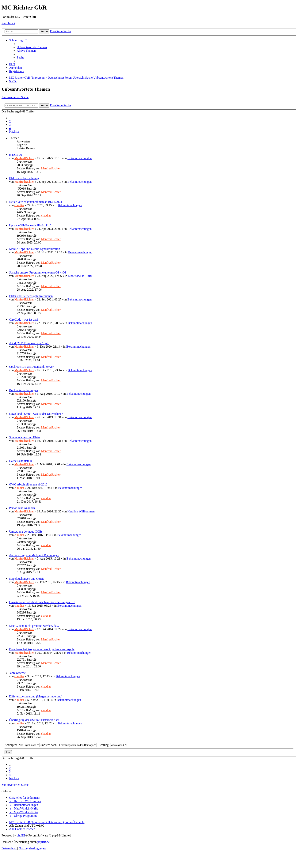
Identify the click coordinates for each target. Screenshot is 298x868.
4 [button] (10, 128)
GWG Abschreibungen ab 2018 (28, 484)
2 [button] (10, 121)
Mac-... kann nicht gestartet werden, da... (34, 626)
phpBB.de (44, 842)
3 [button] (10, 125)
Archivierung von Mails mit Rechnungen (34, 555)
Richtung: (113, 745)
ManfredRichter (24, 158)
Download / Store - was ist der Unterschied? (36, 414)
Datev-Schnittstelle (21, 461)
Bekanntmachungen (80, 158)
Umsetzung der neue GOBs (26, 532)
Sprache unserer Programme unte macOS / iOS (38, 272)
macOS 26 (15, 155)
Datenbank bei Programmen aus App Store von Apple (42, 649)
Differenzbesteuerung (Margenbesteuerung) (36, 696)
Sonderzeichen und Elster (25, 437)
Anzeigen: (22, 745)
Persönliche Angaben (22, 508)
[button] (14, 132)
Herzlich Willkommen (81, 511)
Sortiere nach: (69, 745)
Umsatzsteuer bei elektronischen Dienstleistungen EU (42, 602)
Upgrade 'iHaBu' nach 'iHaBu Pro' (30, 225)
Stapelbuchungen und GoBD (27, 579)
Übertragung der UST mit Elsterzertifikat (34, 720)
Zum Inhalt (8, 23)
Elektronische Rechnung (24, 178)
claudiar (19, 205)
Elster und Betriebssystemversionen (31, 296)
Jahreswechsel (18, 673)
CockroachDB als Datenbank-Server (31, 367)
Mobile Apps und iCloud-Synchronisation (35, 249)
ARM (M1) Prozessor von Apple (29, 343)
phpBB (21, 835)
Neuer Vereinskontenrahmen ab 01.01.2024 (35, 202)
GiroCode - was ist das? (24, 320)
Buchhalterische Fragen (24, 390)
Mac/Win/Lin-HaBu (80, 276)
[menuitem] (32, 47)
